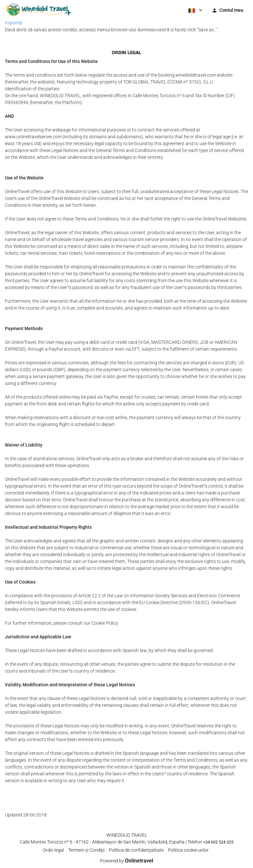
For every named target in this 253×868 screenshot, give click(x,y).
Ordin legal (53, 850)
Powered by (127, 861)
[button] (195, 10)
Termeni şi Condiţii (86, 850)
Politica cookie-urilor (188, 850)
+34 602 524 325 (218, 842)
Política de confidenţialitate (136, 850)
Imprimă (13, 23)
